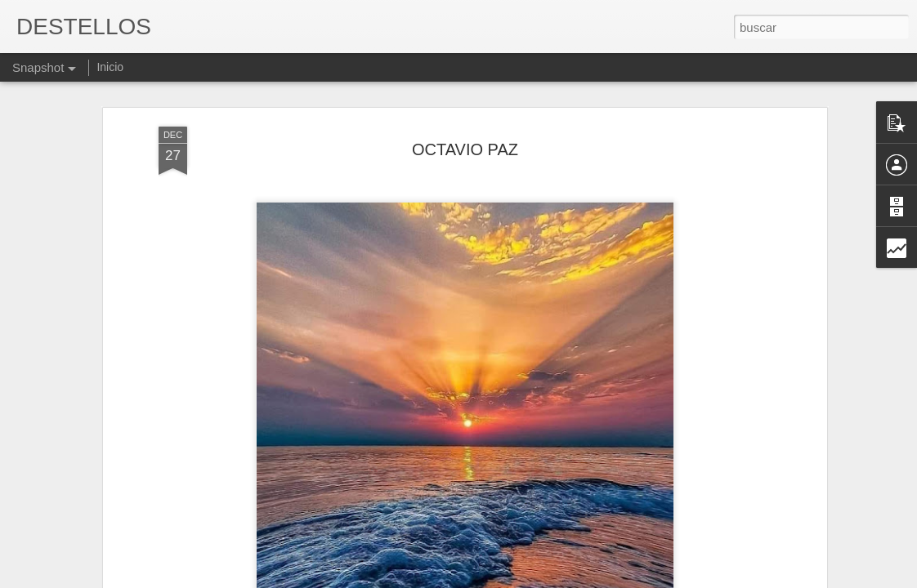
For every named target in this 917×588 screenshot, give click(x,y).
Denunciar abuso (577, 579)
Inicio (110, 67)
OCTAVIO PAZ (465, 109)
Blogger (522, 579)
